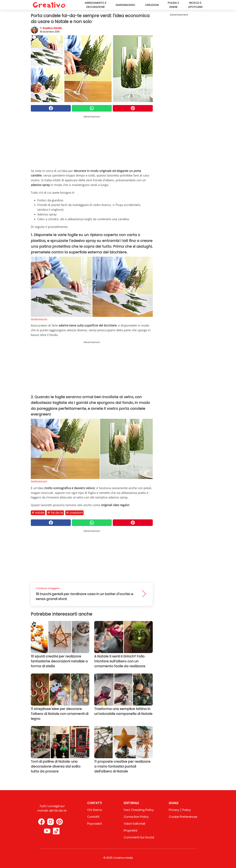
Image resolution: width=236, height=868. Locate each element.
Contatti (93, 817)
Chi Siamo (95, 810)
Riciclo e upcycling (195, 5)
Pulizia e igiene (173, 5)
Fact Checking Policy (139, 810)
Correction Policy (136, 817)
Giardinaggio (125, 5)
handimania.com (39, 319)
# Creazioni (74, 513)
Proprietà (130, 830)
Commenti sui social (139, 837)
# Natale (38, 513)
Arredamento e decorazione (95, 5)
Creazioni (152, 5)
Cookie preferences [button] (183, 817)
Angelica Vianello (52, 28)
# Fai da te (55, 513)
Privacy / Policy (180, 810)
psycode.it (95, 824)
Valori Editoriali (134, 824)
